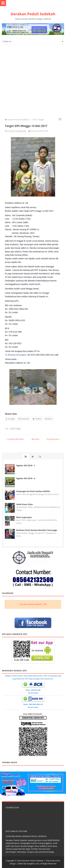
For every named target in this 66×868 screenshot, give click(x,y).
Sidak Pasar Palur (25, 504)
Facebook (24, 419)
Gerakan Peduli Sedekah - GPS (33, 604)
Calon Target (15, 429)
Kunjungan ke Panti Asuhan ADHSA (33, 491)
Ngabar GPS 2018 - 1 (26, 465)
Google (10, 419)
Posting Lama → (54, 439)
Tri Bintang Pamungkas (16, 355)
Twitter (37, 419)
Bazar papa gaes (24, 517)
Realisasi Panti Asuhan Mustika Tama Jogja (37, 530)
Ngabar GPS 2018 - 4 (26, 478)
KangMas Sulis (33, 864)
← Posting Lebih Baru (14, 439)
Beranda (35, 439)
